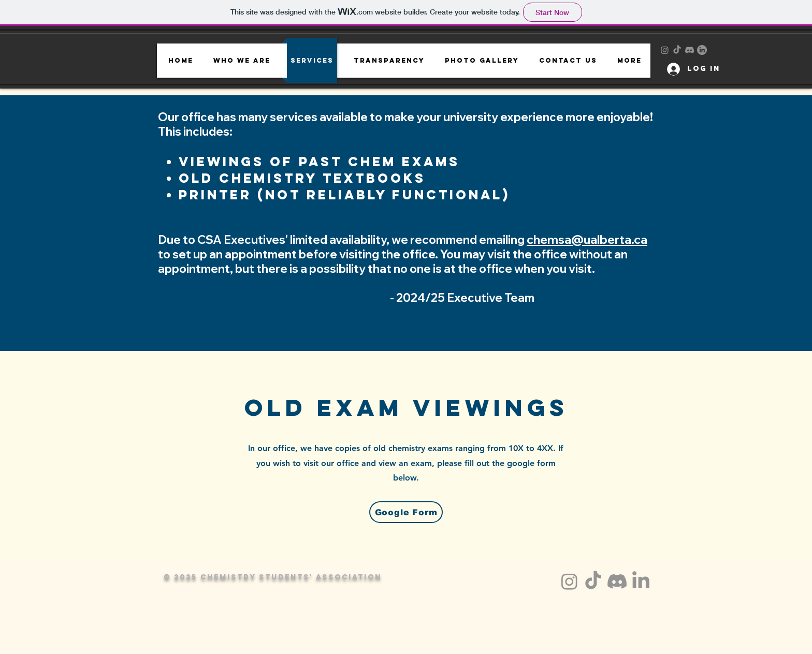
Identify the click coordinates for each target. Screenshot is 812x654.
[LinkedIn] (702, 50)
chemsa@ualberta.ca (587, 239)
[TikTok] (677, 50)
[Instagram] (665, 50)
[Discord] (690, 50)
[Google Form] (406, 512)
